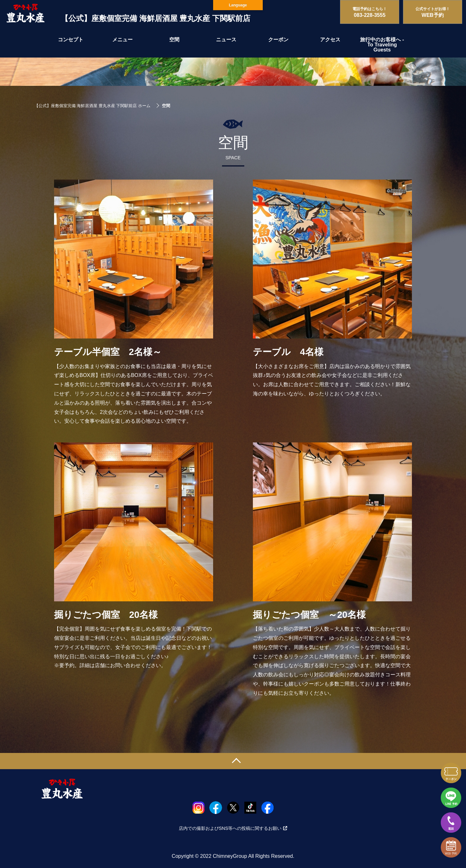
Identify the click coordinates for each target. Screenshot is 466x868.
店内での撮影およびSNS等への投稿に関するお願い (233, 828)
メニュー (122, 40)
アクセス (330, 40)
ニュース (226, 40)
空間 (174, 40)
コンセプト (71, 40)
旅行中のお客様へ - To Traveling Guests (382, 45)
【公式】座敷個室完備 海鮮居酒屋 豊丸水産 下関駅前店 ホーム (92, 106)
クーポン (278, 40)
